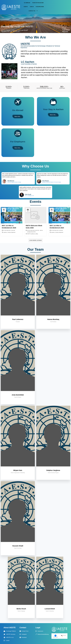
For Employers (40, 7)
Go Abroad (27, 3)
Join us (32, 7)
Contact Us (34, 11)
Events (26, 7)
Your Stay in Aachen (38, 3)
